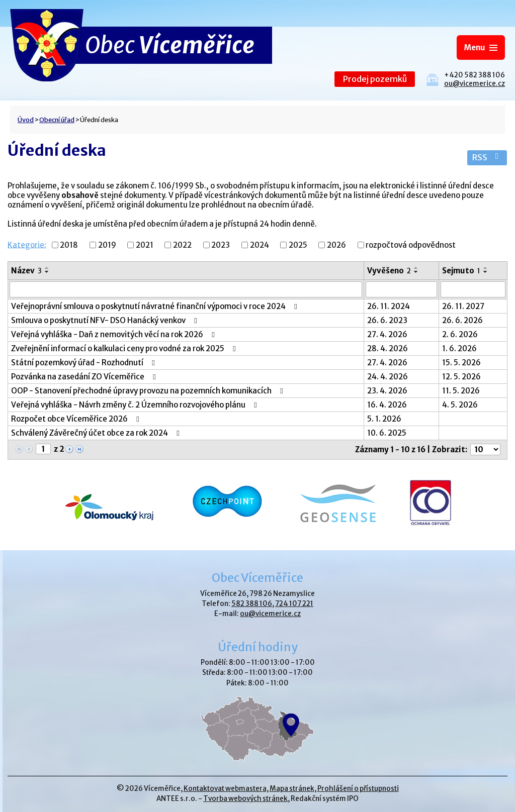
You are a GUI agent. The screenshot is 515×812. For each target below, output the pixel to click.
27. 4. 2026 (387, 334)
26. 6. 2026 (462, 320)
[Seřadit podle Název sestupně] (47, 272)
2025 (298, 245)
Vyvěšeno (389, 271)
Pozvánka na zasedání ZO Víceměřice (85, 377)
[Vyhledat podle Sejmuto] (473, 289)
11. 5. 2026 (461, 391)
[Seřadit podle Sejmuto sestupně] (486, 272)
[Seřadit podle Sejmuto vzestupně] (486, 268)
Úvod (26, 120)
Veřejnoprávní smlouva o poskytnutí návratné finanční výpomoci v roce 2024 (156, 306)
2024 (260, 245)
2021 (145, 245)
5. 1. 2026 (384, 419)
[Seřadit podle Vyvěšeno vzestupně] (416, 268)
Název (26, 271)
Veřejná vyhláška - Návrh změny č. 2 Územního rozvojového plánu (136, 405)
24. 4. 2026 (388, 377)
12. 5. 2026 (461, 377)
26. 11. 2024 (389, 306)
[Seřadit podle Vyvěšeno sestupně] (416, 272)
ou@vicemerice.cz (475, 84)
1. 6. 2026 (459, 348)
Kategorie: (27, 244)
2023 (221, 245)
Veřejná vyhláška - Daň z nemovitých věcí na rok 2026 (114, 334)
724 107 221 (294, 604)
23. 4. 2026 (387, 391)
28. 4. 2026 (388, 348)
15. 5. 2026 (461, 363)
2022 (182, 245)
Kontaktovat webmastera (225, 789)
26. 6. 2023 (387, 320)
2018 (69, 245)
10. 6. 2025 (387, 433)
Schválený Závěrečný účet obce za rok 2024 (97, 433)
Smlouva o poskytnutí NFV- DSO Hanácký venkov (106, 320)
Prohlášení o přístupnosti (358, 789)
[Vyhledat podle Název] (186, 289)
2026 (336, 245)
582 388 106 (252, 604)
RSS (487, 158)
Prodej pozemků (375, 79)
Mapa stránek (292, 789)
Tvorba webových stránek (245, 799)
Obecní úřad (57, 120)
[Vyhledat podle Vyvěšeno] (401, 289)
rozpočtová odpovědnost (411, 245)
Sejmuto (461, 271)
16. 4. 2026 (387, 405)
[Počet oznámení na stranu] (485, 449)
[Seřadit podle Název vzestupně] (47, 268)
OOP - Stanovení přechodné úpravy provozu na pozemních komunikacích (149, 391)
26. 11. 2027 (463, 306)
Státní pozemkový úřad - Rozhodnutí (84, 363)
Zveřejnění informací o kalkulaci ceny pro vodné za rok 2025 (125, 348)
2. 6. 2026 (460, 334)
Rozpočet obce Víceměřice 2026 (77, 419)
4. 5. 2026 (460, 405)
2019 (107, 245)
